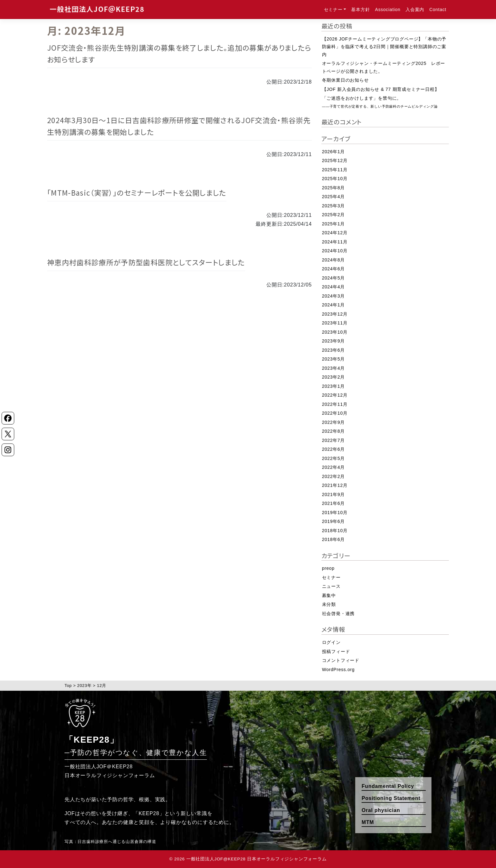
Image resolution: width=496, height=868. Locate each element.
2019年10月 (335, 513)
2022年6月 (334, 449)
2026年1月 (334, 152)
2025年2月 (334, 215)
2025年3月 (334, 206)
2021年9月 (334, 494)
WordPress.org (338, 670)
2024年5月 (334, 278)
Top (68, 686)
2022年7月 (334, 440)
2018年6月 (334, 539)
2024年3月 (334, 296)
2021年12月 (335, 485)
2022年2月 (334, 476)
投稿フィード (336, 651)
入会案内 (415, 9)
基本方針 (360, 9)
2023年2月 (334, 377)
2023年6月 (334, 350)
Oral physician (381, 810)
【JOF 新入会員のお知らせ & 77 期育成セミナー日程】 (381, 89)
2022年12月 (335, 395)
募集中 (329, 595)
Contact (438, 9)
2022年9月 (334, 422)
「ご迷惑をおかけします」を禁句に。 (380, 102)
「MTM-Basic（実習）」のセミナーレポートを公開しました (137, 192)
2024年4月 (334, 287)
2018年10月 (335, 531)
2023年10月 (335, 332)
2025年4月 (334, 197)
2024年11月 (335, 242)
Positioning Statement (391, 798)
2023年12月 (335, 314)
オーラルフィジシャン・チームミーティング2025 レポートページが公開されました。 (384, 67)
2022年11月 (335, 404)
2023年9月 (334, 341)
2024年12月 (335, 233)
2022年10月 (335, 413)
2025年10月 (335, 179)
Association (388, 9)
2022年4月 (334, 467)
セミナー (333, 9)
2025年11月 (335, 170)
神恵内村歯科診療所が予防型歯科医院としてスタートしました (146, 262)
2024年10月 (335, 251)
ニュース (331, 586)
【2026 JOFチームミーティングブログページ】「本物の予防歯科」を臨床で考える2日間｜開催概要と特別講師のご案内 (384, 47)
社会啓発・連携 (338, 613)
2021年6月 (334, 503)
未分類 (329, 604)
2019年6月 (334, 521)
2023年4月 (334, 368)
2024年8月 (334, 260)
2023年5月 (334, 359)
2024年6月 (334, 269)
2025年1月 (334, 224)
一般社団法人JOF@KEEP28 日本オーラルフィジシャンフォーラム (257, 859)
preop (328, 568)
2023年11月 (335, 323)
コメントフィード (341, 660)
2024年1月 (334, 305)
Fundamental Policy (388, 786)
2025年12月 (335, 160)
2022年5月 (334, 458)
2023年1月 (334, 386)
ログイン (331, 642)
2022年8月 (334, 431)
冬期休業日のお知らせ (345, 80)
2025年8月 (334, 188)
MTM (368, 822)
